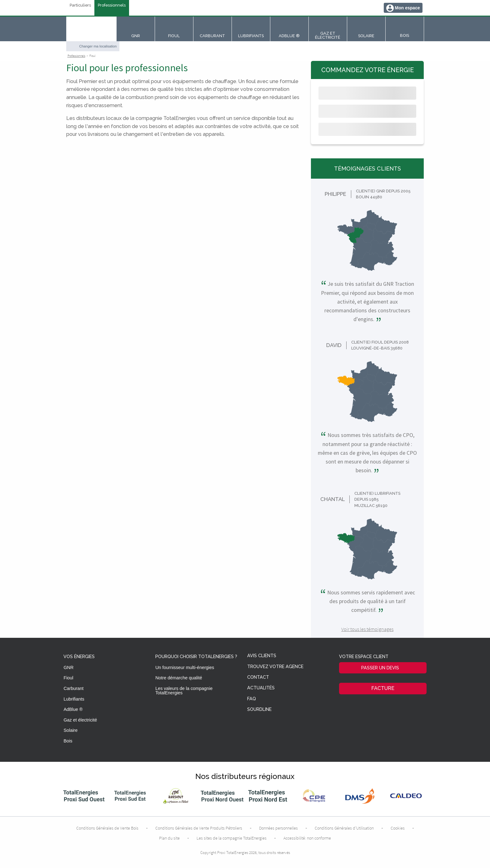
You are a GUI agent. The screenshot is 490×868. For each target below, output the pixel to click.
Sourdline (259, 709)
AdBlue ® (73, 709)
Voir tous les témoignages (367, 629)
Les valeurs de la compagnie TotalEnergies (184, 691)
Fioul (68, 678)
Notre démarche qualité (179, 678)
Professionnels (112, 5)
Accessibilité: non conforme (307, 838)
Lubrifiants (74, 699)
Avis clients (262, 656)
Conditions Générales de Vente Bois (107, 828)
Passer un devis (380, 668)
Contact (258, 677)
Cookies (398, 828)
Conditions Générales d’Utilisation (344, 828)
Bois (68, 741)
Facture (383, 688)
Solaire (70, 730)
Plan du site (169, 838)
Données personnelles (278, 828)
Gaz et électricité (80, 720)
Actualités (261, 688)
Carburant (73, 688)
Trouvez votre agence (275, 667)
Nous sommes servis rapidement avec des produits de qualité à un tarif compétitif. (367, 601)
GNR (68, 667)
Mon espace (407, 8)
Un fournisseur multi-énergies (185, 667)
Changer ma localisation (98, 46)
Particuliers (80, 5)
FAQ (252, 699)
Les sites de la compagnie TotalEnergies (232, 838)
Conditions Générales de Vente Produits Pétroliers (199, 828)
